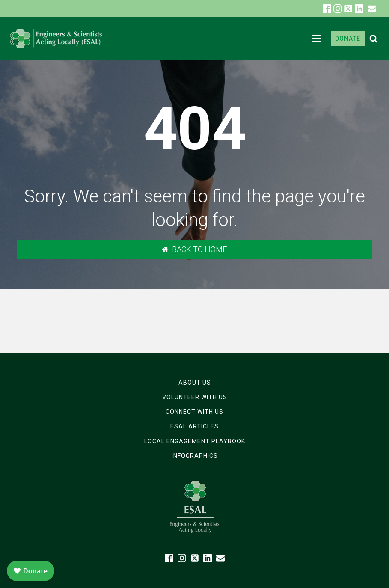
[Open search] (374, 39)
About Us (195, 383)
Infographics (195, 456)
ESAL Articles (194, 426)
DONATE (348, 39)
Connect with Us (194, 412)
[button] (372, 9)
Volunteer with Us (195, 397)
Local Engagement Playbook (195, 441)
